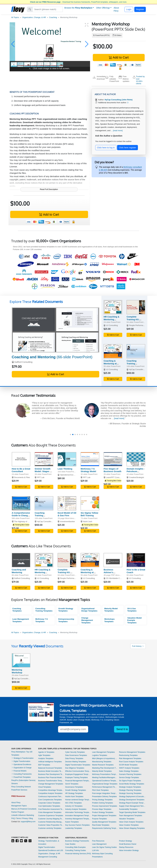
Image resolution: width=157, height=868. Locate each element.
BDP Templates (44, 765)
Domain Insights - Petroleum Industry (136, 471)
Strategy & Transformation (22, 758)
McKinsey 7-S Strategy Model (88, 470)
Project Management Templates (104, 816)
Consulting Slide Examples (75, 847)
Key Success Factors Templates (77, 825)
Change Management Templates (87, 620)
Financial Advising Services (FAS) (78, 854)
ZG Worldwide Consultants (117, 578)
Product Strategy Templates (103, 812)
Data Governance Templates (76, 755)
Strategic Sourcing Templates (130, 793)
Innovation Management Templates (78, 816)
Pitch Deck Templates (100, 790)
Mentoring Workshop (17, 671)
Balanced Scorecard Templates (50, 768)
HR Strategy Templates (74, 793)
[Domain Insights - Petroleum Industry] (136, 459)
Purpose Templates (99, 819)
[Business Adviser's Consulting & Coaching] (113, 560)
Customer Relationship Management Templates (51, 822)
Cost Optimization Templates (49, 806)
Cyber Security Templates (75, 752)
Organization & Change (21, 768)
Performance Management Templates (105, 787)
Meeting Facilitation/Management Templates (105, 777)
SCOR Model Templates (128, 765)
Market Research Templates (103, 765)
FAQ (13, 818)
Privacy (25, 818)
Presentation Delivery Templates (104, 797)
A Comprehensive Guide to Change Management (21, 516)
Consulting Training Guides (76, 850)
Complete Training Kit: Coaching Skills (135, 319)
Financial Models (19, 771)
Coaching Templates (17, 610)
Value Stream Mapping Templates (132, 828)
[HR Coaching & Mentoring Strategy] (113, 307)
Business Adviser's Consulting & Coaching (110, 574)
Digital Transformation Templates (78, 765)
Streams (15, 784)
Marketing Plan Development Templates (105, 768)
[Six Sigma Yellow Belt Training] (90, 503)
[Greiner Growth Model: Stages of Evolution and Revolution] (44, 459)
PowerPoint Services (19, 790)
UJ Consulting (112, 325)
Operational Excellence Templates (105, 781)
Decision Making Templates (76, 762)
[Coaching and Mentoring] (56, 330)
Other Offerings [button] (103, 8)
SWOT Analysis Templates (129, 768)
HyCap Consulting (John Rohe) (142, 369)
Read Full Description (49, 189)
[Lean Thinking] (67, 459)
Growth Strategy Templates (66, 610)
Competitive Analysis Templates (50, 793)
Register (140, 9)
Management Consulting (48, 857)
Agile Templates (44, 755)
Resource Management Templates (132, 752)
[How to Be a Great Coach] (136, 560)
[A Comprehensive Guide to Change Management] (21, 503)
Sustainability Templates (128, 809)
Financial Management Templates (78, 781)
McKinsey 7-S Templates (42, 620)
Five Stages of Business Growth (112, 470)
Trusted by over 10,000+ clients (140, 80)
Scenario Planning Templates (130, 774)
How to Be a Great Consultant (21, 470)
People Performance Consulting (142, 325)
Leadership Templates (74, 828)
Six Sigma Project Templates (130, 781)
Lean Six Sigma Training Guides (104, 847)
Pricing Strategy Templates (102, 800)
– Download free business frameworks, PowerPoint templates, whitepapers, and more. (78, 2)
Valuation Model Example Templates (134, 620)
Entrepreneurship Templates (66, 620)
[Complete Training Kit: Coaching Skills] (136, 307)
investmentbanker (67, 521)
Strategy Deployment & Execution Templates (132, 797)
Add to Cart (119, 57)
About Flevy (116, 9)
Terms (19, 818)
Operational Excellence (21, 765)
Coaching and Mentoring (19, 571)
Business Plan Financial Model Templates (51, 777)
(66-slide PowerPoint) (52, 357)
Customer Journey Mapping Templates (51, 819)
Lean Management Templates (21, 620)
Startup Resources (126, 847)
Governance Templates (74, 787)
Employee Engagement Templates (78, 774)
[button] (13, 44)
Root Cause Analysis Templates (131, 762)
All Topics (15, 17)
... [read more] (117, 130)
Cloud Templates (45, 787)
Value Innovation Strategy (129, 850)
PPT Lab (41, 477)
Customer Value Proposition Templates (51, 825)
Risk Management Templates (130, 758)
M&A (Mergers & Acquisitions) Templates (105, 758)
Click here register (127, 148)
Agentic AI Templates (46, 752)
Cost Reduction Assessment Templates (51, 809)
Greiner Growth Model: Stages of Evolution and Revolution (43, 473)
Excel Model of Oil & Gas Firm (67, 514)
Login (129, 9)
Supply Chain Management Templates (132, 806)
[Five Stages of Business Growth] (113, 459)
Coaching (53, 17)
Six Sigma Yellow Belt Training (89, 514)
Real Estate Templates (101, 825)
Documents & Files (22, 477)
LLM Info (95, 850)
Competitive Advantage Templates (51, 790)
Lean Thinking (65, 469)
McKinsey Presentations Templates (105, 774)
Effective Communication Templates (78, 771)
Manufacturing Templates (102, 762)
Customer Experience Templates (51, 816)
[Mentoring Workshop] (21, 660)
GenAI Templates (72, 784)
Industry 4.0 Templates (74, 806)
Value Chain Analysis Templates (131, 822)
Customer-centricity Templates (50, 828)
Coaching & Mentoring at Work (110, 364)
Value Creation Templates (129, 825)
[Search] (48, 9)
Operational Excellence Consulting (74, 475)
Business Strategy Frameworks (77, 841)
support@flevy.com (28, 822)
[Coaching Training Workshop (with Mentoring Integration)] (136, 351)
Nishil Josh (88, 521)
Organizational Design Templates (89, 610)
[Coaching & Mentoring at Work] (113, 351)
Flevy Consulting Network (21, 787)
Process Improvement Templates (105, 806)
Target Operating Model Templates (132, 812)
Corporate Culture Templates (49, 803)
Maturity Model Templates (111, 610)
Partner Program (18, 812)
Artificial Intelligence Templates (50, 762)
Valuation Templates (127, 819)
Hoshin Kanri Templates (74, 797)
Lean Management (99, 844)
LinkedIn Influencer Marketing (23, 815)
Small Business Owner (128, 844)
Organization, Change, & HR (34, 17)
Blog (31, 818)
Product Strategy (125, 841)
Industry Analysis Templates (76, 809)
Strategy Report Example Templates (132, 803)
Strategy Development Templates (132, 800)
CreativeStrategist (136, 477)
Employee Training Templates (76, 777)
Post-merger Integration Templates (105, 793)
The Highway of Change (24, 521)
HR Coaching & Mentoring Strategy (111, 319)
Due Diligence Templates (75, 768)
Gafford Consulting (23, 362)
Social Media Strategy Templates (132, 784)
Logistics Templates (100, 755)
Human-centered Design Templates (78, 800)
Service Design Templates (129, 777)
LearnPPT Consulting (115, 477)
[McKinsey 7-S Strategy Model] (90, 459)
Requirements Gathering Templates (105, 828)
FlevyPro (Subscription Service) (23, 780)
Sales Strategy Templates (129, 771)
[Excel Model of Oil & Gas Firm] (67, 503)
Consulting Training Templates (44, 610)
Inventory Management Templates (78, 819)
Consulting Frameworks (21, 774)
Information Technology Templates (78, 812)
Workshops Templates (109, 620)
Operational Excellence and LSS (51, 850)
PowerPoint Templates (21, 777)
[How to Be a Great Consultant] (21, 459)
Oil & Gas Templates (132, 610)
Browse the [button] (78, 8)
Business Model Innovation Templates (51, 771)
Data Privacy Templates (74, 758)
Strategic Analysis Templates (130, 787)
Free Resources (98, 841)
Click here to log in (106, 148)
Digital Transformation (21, 761)
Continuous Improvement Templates (51, 797)
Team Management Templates (131, 816)
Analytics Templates (46, 758)
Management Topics (19, 806)
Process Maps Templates (102, 809)
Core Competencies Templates (50, 800)
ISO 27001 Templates (73, 803)
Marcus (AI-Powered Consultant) (24, 809)
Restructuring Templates (128, 755)
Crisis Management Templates (50, 812)
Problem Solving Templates (102, 803)
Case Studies (70, 844)
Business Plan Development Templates (51, 774)
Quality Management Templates (104, 822)
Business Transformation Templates (51, 781)
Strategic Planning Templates (130, 790)
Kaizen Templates (72, 822)
